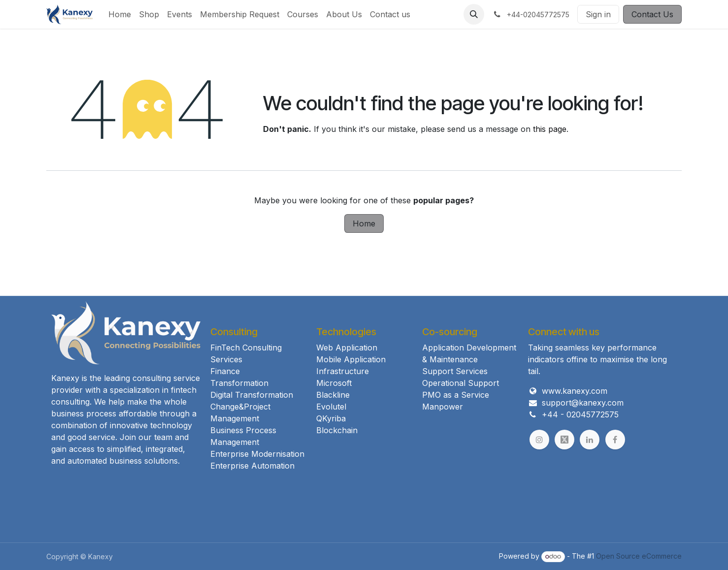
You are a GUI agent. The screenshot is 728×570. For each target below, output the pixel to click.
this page (550, 129)
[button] (474, 14)
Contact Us (652, 14)
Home (364, 223)
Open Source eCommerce (639, 556)
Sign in (598, 14)
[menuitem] (120, 14)
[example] (564, 440)
